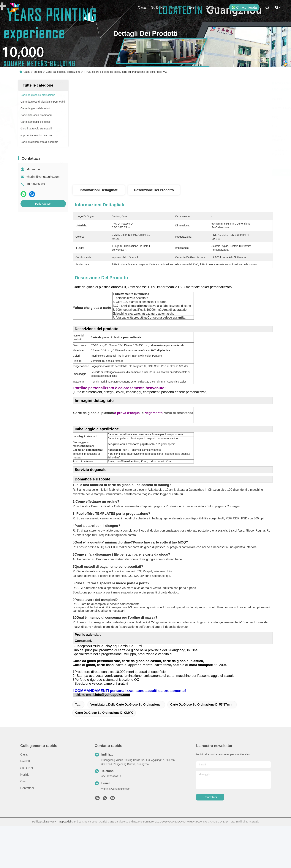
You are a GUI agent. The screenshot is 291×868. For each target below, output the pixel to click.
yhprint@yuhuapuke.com (43, 177)
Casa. (142, 7)
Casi (23, 824)
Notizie (25, 817)
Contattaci (213, 7)
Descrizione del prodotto (154, 190)
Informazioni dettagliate (99, 190)
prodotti (177, 7)
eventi (195, 7)
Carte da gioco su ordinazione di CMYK (104, 755)
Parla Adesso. (43, 204)
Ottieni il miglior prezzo (205, 173)
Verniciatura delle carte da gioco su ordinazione (125, 747)
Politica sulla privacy (44, 864)
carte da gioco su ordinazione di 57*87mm (201, 747)
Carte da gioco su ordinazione (63, 72)
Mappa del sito (67, 864)
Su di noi (158, 7)
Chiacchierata (244, 7)
